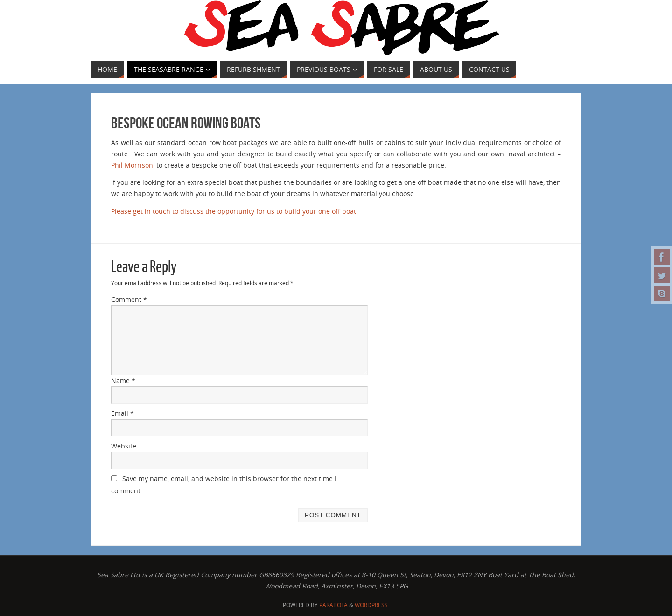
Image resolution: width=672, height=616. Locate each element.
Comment (129, 299)
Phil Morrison (132, 165)
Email (122, 413)
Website (124, 446)
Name (123, 381)
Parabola (333, 605)
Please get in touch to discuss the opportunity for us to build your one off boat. (234, 211)
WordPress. (372, 605)
